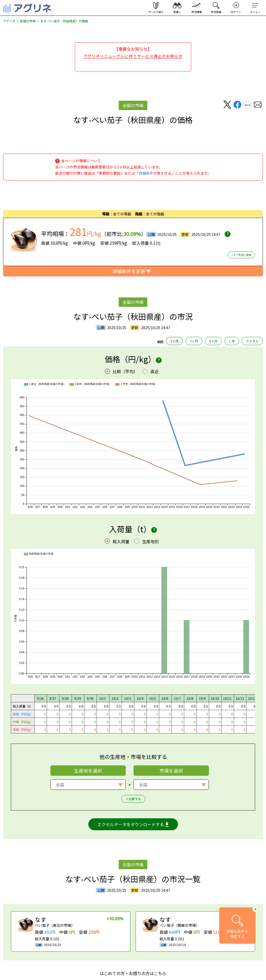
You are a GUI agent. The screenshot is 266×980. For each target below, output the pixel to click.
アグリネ (9, 21)
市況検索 (216, 12)
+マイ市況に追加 (241, 255)
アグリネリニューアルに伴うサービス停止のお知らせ (133, 56)
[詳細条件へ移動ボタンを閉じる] (255, 909)
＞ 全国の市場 (25, 21)
